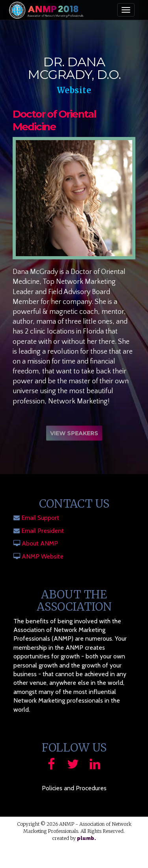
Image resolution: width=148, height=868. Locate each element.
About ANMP (40, 543)
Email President (43, 531)
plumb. (86, 838)
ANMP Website (43, 556)
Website (74, 90)
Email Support (40, 518)
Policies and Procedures (74, 788)
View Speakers (74, 434)
